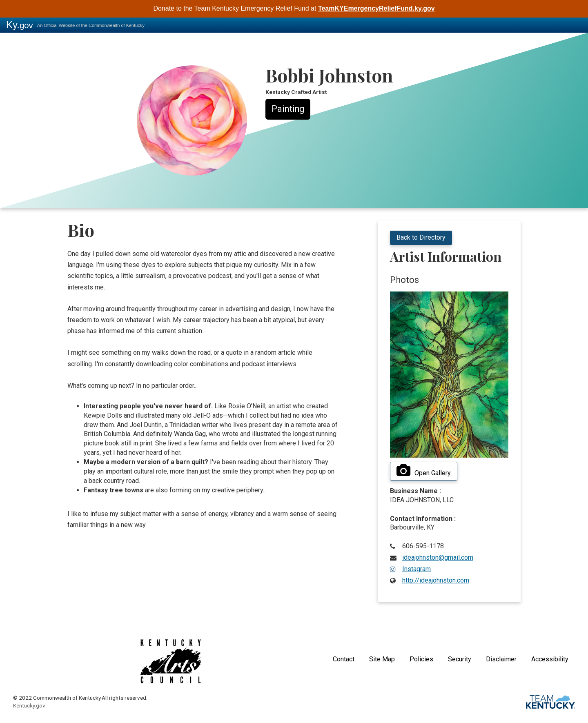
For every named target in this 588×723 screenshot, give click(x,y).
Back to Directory (421, 237)
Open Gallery (424, 471)
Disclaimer (501, 659)
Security (460, 659)
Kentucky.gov (29, 705)
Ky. (20, 25)
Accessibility (550, 659)
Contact (344, 659)
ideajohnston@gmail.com (438, 557)
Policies (421, 659)
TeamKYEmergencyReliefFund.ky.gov (376, 8)
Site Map (382, 659)
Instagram (416, 569)
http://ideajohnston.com (436, 580)
